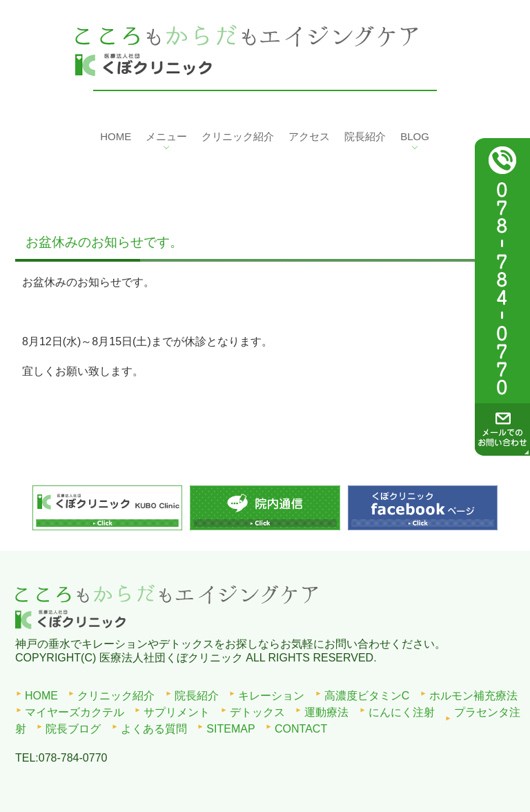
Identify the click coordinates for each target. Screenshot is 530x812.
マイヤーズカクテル (75, 712)
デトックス (257, 712)
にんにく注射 (402, 712)
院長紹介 (197, 696)
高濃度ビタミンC (367, 696)
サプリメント (177, 712)
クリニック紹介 (116, 696)
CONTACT (301, 729)
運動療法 (326, 712)
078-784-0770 (73, 758)
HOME (41, 696)
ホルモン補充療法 (473, 696)
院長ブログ (73, 729)
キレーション (271, 696)
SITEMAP (230, 729)
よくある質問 (154, 729)
